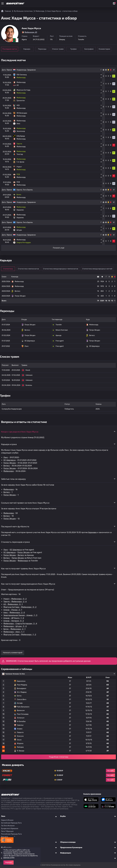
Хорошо (9, 862)
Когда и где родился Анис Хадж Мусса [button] (20, 432)
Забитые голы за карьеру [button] (13, 479)
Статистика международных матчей (97, 269)
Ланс (6, 457)
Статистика (8, 269)
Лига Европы (28, 190)
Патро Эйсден (10, 463)
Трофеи (74, 49)
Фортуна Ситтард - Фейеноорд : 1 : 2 (20, 635)
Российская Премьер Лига (11, 834)
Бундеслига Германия (10, 829)
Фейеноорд (9, 471)
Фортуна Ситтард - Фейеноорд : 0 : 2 (20, 607)
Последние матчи (10, 49)
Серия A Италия (7, 820)
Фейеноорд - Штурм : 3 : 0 (15, 626)
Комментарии (106, 49)
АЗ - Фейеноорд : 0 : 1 (13, 604)
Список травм (58, 49)
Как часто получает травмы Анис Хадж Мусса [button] (23, 568)
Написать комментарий (13, 653)
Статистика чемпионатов (29, 269)
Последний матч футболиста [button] (15, 526)
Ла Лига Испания (8, 826)
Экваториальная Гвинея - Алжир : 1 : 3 (20, 615)
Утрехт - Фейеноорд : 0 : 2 (15, 599)
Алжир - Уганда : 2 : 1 (13, 610)
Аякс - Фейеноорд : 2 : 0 (14, 613)
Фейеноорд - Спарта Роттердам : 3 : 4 (20, 624)
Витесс (7, 466)
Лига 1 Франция (7, 831)
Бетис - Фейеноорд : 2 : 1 (14, 629)
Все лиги (5, 837)
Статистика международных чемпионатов (61, 269)
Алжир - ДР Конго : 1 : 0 (14, 618)
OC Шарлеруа (9, 460)
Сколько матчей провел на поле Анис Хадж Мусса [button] (25, 503)
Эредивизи (31, 70)
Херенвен (92, 532)
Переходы (43, 49)
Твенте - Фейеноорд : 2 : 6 (15, 602)
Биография (90, 49)
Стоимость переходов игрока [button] (15, 542)
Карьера (27, 49)
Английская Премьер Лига (11, 823)
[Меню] (3, 3)
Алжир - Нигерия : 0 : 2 (14, 621)
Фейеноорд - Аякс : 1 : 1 (14, 632)
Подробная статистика (59, 757)
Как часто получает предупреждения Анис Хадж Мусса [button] (28, 584)
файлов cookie (9, 858)
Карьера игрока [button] (9, 444)
